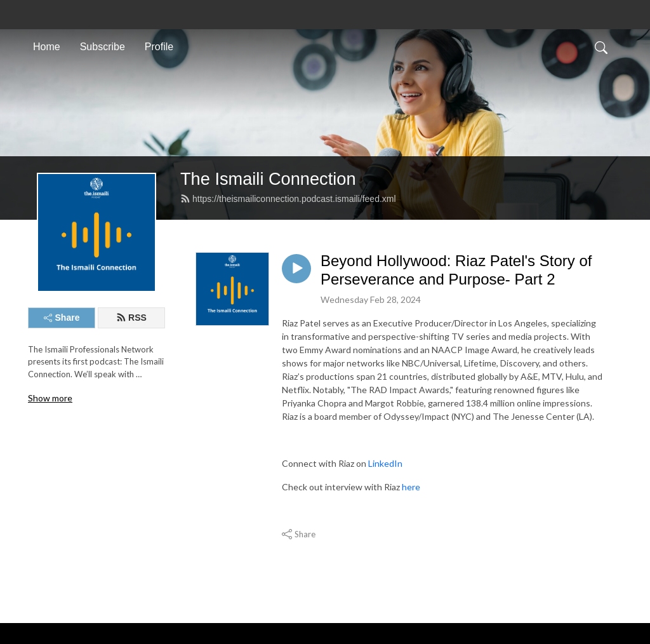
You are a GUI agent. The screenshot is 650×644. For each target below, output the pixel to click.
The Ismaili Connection (268, 179)
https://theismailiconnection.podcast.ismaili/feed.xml (288, 199)
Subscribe (103, 47)
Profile (159, 47)
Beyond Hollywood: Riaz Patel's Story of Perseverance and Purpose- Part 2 (456, 270)
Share (62, 318)
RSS (131, 318)
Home (47, 47)
